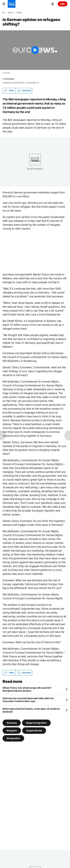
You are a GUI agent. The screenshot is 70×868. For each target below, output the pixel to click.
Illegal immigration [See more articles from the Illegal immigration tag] (36, 723)
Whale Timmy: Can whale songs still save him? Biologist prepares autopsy (27, 689)
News (11, 13)
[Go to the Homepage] (12, 4)
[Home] (4, 12)
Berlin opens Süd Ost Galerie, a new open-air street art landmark (31, 710)
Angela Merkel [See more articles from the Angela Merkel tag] (34, 730)
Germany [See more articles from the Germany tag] (12, 723)
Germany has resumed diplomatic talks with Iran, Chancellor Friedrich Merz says (28, 700)
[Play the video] (35, 50)
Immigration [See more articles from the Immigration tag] (13, 738)
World (19, 13)
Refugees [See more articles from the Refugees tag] (12, 730)
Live (63, 4)
